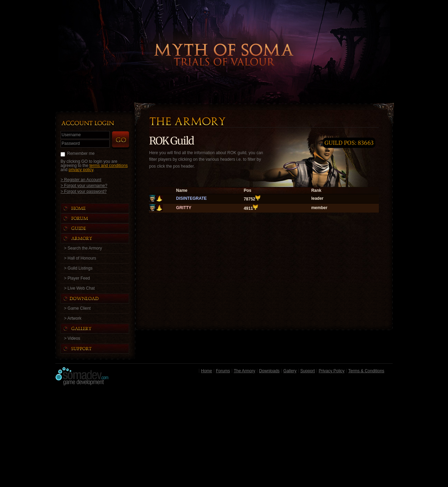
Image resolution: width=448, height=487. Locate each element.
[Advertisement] (224, 438)
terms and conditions (108, 166)
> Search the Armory (83, 248)
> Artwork (73, 318)
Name (182, 190)
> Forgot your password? (84, 191)
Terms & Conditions (366, 371)
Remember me (81, 153)
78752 (249, 199)
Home (207, 371)
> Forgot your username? (84, 185)
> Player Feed (77, 278)
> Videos (72, 338)
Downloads (269, 371)
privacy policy (81, 170)
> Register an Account (81, 180)
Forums (223, 371)
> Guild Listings (78, 268)
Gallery (290, 371)
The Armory (245, 371)
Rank (316, 190)
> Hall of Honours (80, 258)
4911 (248, 208)
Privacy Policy (332, 371)
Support (308, 371)
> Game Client (77, 308)
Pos (247, 190)
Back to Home (224, 43)
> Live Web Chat (79, 288)
